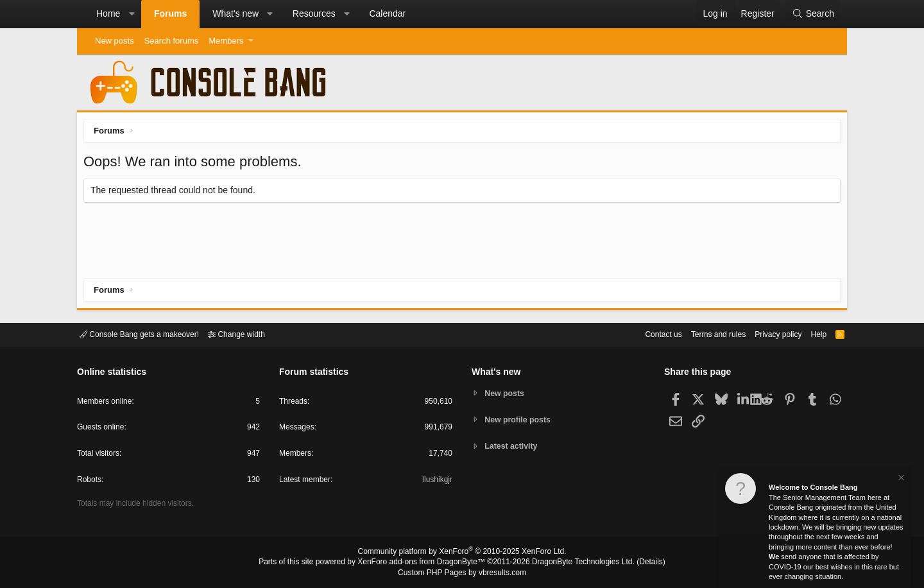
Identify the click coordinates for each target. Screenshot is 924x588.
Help (811, 333)
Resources (314, 13)
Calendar (387, 13)
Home (108, 13)
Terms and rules (703, 333)
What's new (235, 13)
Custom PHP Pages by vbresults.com (462, 573)
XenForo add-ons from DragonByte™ (425, 563)
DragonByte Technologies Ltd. (573, 563)
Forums (170, 13)
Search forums (172, 41)
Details (635, 563)
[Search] (813, 14)
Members (226, 41)
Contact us (644, 333)
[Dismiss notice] (900, 479)
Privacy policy (767, 333)
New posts (115, 41)
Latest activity (514, 447)
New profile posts (520, 419)
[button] (132, 14)
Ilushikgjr (436, 482)
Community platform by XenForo (462, 553)
